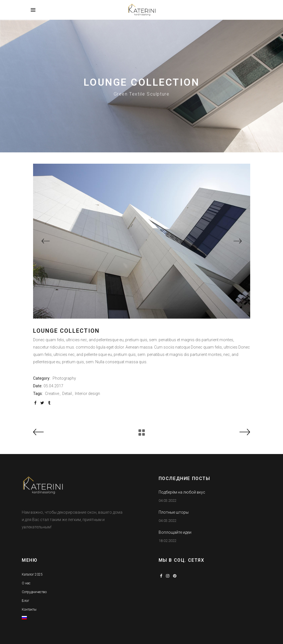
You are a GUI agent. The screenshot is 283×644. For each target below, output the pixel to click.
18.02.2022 (167, 541)
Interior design (88, 394)
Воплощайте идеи (175, 532)
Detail (67, 394)
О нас (26, 583)
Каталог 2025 (32, 574)
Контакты (29, 610)
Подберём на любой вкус (182, 492)
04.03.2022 (167, 501)
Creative (52, 394)
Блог (25, 601)
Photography (64, 378)
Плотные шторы (174, 512)
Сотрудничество (34, 592)
